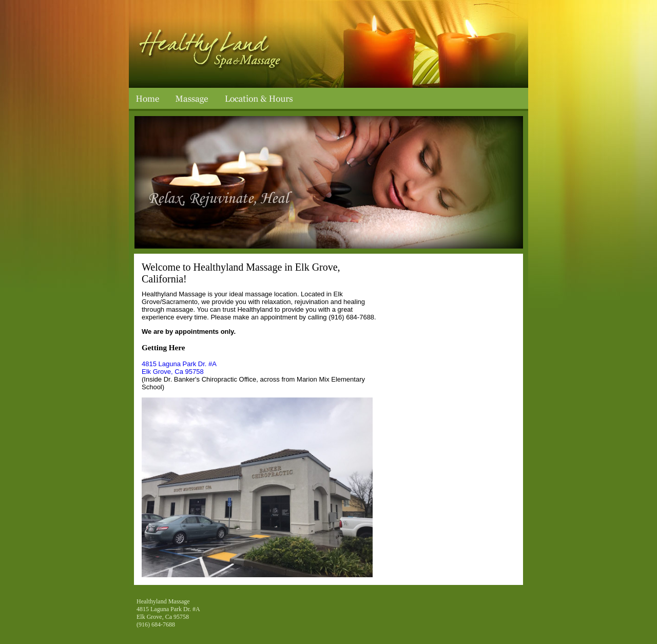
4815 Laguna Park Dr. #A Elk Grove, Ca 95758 (179, 368)
